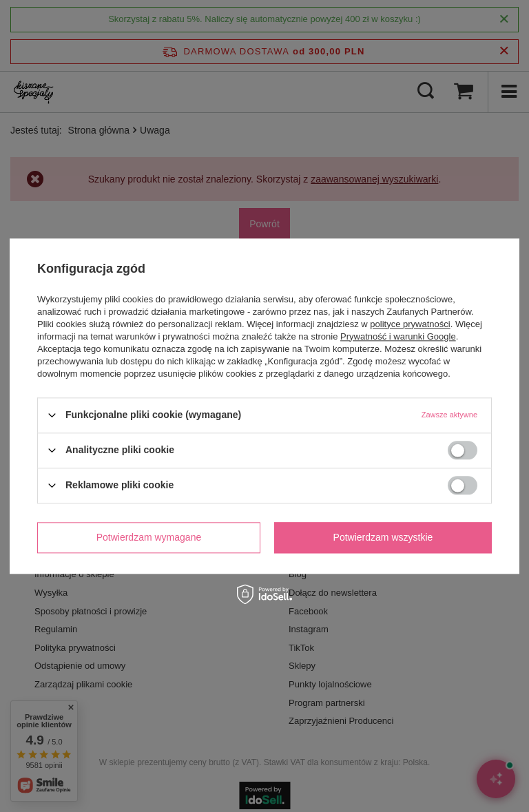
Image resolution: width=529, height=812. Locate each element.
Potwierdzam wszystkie (383, 537)
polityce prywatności (410, 324)
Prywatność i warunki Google (398, 336)
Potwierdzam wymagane (149, 537)
